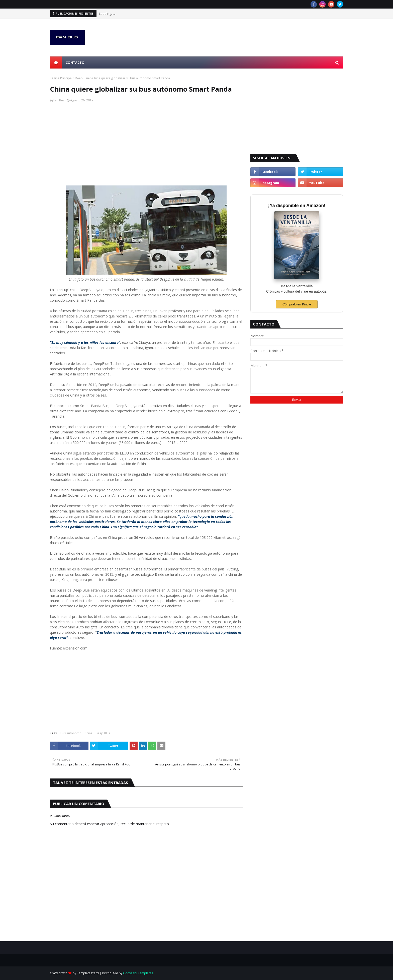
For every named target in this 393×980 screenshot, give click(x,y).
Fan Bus (59, 100)
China (88, 733)
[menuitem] (56, 62)
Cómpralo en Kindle (297, 304)
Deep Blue (82, 78)
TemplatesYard (88, 973)
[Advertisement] (146, 145)
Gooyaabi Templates (138, 973)
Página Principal (61, 78)
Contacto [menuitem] (75, 62)
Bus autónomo (71, 733)
